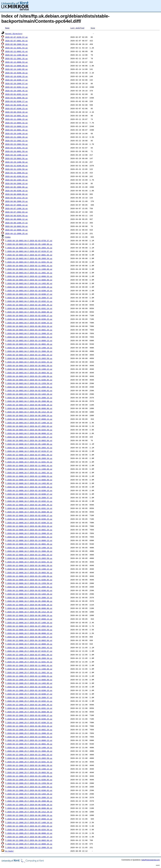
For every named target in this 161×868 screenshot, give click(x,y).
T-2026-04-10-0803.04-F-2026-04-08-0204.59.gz (29, 430)
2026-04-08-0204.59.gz (16, 216)
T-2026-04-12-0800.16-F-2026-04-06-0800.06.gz (29, 608)
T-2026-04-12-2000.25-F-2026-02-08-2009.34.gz (29, 658)
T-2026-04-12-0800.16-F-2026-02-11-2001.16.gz (29, 473)
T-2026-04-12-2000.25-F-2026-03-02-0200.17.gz (29, 715)
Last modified (77, 28)
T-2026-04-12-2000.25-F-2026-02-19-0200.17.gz (29, 694)
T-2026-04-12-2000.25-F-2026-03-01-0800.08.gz (29, 712)
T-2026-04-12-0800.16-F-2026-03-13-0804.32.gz (29, 537)
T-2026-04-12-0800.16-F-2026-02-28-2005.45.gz (29, 505)
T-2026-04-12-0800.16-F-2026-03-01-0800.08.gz (29, 512)
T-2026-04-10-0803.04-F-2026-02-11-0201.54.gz (29, 262)
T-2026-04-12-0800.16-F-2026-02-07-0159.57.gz (29, 451)
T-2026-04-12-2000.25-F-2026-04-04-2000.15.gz (29, 797)
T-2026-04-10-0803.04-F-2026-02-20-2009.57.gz (29, 298)
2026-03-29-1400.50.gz (16, 162)
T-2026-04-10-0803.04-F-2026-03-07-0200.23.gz (29, 323)
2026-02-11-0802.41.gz (16, 51)
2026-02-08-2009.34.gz (16, 44)
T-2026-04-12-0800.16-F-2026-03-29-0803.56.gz (29, 573)
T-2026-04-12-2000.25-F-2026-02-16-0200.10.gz (29, 687)
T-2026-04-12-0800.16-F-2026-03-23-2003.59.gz (29, 558)
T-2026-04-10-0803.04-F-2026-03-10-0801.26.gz (29, 330)
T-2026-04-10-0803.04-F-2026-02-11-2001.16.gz (29, 273)
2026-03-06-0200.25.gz (16, 105)
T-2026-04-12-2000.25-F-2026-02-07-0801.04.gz (29, 655)
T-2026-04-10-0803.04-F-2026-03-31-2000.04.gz (29, 387)
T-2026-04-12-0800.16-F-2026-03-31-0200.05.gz (29, 580)
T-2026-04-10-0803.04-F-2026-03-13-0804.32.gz (29, 337)
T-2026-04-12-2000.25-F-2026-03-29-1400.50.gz (29, 776)
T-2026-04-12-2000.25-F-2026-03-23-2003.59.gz (29, 758)
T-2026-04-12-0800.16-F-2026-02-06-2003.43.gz (29, 448)
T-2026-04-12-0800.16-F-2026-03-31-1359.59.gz (29, 583)
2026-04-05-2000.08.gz (16, 187)
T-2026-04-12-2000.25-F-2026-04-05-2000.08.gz (29, 801)
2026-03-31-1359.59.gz (16, 169)
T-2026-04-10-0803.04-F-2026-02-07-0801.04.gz (29, 255)
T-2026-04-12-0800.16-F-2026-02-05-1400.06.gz (29, 444)
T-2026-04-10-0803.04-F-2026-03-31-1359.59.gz (29, 383)
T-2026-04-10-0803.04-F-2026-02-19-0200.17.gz (29, 294)
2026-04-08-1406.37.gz (16, 223)
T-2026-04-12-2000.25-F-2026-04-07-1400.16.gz (29, 822)
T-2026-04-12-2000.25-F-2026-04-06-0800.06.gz (29, 808)
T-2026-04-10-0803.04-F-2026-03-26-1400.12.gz (29, 369)
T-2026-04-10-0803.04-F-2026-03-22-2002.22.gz (29, 355)
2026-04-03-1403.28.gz (16, 180)
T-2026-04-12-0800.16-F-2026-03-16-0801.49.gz (29, 544)
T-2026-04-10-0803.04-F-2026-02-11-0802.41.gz (29, 266)
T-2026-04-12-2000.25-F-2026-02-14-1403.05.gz (29, 683)
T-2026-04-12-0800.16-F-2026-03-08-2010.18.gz (29, 526)
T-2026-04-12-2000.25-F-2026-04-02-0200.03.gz (29, 790)
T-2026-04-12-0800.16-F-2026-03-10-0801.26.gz (29, 530)
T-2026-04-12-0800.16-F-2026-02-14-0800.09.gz (29, 480)
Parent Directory (14, 34)
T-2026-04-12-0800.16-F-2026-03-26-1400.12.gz (29, 569)
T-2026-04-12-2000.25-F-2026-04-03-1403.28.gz (29, 794)
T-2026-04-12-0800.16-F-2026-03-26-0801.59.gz (29, 565)
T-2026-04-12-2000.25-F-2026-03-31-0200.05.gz (29, 780)
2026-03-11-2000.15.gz (16, 119)
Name (7, 28)
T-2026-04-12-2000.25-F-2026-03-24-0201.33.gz (29, 762)
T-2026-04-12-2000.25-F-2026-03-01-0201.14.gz (29, 708)
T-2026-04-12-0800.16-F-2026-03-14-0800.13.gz (29, 540)
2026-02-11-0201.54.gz (16, 48)
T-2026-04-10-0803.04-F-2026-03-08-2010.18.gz (29, 326)
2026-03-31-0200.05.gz (16, 166)
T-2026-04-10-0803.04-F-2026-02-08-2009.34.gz (29, 258)
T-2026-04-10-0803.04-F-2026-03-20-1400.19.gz (29, 348)
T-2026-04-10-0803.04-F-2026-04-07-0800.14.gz (29, 419)
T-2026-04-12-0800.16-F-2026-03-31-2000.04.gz (29, 587)
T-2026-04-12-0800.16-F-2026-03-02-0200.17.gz (29, 515)
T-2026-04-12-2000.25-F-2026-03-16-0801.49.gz (29, 744)
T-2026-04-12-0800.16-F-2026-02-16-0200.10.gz (29, 487)
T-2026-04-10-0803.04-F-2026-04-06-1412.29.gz (29, 412)
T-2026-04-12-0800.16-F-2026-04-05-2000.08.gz (29, 601)
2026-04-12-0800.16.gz (16, 230)
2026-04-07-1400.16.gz (16, 208)
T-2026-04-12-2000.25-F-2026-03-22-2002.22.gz (29, 755)
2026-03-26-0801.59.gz (16, 151)
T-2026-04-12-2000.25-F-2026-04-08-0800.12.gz (29, 833)
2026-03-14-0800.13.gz (16, 126)
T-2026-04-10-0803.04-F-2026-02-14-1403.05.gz (29, 283)
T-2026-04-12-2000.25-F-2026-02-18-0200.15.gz (29, 690)
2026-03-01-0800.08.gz (16, 98)
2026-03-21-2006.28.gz (16, 137)
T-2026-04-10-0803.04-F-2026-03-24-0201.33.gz (29, 362)
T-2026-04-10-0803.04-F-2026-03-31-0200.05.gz (29, 380)
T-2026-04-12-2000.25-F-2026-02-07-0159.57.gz (29, 651)
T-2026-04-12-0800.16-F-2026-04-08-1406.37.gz (29, 637)
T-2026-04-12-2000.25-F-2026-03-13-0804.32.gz (29, 737)
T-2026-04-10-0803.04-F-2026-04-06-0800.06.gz (29, 408)
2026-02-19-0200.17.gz (16, 80)
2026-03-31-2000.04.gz (16, 173)
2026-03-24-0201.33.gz (16, 148)
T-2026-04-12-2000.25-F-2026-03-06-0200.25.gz (29, 719)
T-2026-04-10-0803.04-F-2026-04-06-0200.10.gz (29, 405)
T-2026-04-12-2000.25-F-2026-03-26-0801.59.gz (29, 765)
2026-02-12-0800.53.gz (16, 62)
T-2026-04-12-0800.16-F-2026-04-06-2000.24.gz (29, 615)
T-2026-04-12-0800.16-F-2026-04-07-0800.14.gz (29, 619)
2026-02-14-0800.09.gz (16, 66)
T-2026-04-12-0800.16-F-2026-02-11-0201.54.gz (29, 462)
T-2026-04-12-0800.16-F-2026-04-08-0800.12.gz (29, 633)
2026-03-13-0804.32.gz (16, 123)
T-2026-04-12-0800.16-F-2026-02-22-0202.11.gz (29, 501)
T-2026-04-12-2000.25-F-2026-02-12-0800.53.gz (29, 676)
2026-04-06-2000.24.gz (16, 201)
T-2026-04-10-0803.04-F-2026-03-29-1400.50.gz (29, 376)
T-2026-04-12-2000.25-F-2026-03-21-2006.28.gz (29, 751)
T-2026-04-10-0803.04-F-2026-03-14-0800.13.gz (29, 340)
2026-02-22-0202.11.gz (16, 87)
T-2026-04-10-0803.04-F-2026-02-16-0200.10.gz (29, 287)
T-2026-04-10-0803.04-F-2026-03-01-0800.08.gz (29, 312)
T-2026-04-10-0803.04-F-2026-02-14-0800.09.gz (29, 280)
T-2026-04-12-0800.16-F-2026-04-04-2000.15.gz (29, 598)
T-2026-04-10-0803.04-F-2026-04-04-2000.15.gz (29, 398)
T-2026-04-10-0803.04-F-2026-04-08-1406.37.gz (29, 437)
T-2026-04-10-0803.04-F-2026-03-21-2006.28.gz (29, 351)
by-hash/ (9, 851)
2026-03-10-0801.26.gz (16, 116)
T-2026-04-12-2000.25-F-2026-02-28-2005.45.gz (29, 705)
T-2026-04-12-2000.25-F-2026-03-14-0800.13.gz (29, 740)
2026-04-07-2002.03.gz (16, 212)
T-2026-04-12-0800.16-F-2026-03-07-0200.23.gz (29, 523)
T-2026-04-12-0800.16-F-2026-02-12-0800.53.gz (29, 476)
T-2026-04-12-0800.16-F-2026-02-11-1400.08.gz (29, 469)
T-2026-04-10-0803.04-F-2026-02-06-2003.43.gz (29, 248)
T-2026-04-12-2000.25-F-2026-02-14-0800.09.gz (29, 680)
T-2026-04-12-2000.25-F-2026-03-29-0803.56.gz (29, 772)
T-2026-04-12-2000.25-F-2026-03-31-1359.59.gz (29, 783)
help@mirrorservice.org (151, 860)
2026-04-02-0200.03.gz (16, 176)
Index (8, 237)
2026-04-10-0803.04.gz (16, 226)
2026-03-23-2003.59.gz (16, 144)
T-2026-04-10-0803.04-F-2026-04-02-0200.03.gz (29, 390)
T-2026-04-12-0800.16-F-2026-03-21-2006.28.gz (29, 551)
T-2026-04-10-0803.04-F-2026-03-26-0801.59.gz (29, 365)
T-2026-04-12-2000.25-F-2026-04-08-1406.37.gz (29, 837)
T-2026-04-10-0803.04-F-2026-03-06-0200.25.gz (29, 319)
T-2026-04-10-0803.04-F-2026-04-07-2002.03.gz (29, 426)
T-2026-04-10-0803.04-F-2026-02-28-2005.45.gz (29, 305)
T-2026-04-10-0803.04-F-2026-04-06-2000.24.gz (29, 415)
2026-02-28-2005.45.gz (16, 91)
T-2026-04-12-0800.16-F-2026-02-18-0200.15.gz (29, 490)
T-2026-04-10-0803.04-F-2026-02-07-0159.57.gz (29, 251)
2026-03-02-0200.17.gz (16, 101)
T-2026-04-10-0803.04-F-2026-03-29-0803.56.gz (29, 373)
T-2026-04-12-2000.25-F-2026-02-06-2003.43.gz (29, 647)
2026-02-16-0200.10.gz (16, 73)
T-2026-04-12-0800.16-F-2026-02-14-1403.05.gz (29, 483)
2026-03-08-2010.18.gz (16, 112)
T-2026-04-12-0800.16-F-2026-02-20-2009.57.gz (29, 498)
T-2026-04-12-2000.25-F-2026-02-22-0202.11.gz (29, 701)
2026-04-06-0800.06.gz (16, 194)
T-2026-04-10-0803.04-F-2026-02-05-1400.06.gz (29, 244)
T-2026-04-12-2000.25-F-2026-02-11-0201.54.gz (29, 662)
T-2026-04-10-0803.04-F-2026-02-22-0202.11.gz (29, 301)
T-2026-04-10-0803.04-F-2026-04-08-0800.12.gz (29, 433)
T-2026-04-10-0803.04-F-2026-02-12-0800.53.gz (29, 276)
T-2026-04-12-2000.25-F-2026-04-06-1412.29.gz (29, 812)
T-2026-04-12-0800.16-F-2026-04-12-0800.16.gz (29, 644)
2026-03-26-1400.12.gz (16, 155)
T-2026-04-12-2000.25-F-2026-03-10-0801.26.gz (29, 730)
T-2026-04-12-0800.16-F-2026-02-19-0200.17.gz (29, 494)
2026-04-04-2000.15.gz (16, 183)
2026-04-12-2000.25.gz (16, 233)
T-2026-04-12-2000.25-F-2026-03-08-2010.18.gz (29, 726)
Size (93, 28)
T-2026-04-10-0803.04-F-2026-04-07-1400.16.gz (29, 423)
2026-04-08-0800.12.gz (16, 219)
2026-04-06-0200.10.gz (16, 191)
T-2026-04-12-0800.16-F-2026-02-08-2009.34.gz (29, 458)
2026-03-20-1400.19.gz (16, 133)
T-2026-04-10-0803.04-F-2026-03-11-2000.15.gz (29, 333)
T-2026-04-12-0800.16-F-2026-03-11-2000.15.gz (29, 533)
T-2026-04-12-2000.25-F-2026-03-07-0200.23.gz (29, 722)
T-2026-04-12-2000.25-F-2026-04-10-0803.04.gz (29, 840)
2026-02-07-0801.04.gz (16, 41)
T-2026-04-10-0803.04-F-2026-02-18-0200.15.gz (29, 291)
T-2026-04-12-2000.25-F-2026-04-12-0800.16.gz (29, 844)
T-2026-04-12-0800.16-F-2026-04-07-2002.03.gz (29, 626)
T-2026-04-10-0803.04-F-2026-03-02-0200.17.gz (29, 316)
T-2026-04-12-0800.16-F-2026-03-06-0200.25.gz (29, 519)
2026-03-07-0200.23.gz (16, 108)
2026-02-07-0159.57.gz (16, 37)
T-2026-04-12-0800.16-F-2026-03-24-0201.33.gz (29, 562)
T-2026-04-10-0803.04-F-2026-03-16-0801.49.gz (29, 344)
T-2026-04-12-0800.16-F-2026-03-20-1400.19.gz (29, 548)
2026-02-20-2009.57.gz (16, 83)
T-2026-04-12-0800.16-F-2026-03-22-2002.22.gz (29, 555)
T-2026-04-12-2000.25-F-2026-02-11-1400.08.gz (29, 669)
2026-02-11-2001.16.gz (16, 58)
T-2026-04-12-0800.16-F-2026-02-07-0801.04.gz (29, 455)
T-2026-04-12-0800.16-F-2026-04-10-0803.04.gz (29, 640)
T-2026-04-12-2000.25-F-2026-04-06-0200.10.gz (29, 805)
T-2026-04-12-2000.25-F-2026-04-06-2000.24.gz (29, 815)
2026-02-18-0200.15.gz (16, 76)
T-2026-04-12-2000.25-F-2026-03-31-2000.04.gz (29, 787)
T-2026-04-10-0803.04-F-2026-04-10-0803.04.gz (29, 440)
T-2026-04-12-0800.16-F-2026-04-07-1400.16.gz (29, 623)
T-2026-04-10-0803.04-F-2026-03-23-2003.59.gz (29, 358)
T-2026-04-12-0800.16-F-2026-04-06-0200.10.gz (29, 605)
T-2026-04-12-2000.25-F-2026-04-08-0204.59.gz (29, 830)
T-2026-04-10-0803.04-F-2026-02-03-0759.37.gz (29, 241)
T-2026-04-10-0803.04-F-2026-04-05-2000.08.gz (29, 401)
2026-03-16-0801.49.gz (16, 130)
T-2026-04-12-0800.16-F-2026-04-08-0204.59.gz (29, 630)
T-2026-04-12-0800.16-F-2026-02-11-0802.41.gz (29, 465)
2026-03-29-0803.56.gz (16, 158)
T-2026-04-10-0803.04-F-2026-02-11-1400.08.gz (29, 269)
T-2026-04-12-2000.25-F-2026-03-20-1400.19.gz (29, 747)
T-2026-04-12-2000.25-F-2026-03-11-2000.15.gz (29, 733)
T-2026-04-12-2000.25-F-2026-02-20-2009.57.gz (29, 697)
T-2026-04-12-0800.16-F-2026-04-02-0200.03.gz (29, 590)
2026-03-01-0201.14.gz (16, 94)
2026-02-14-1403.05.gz (16, 69)
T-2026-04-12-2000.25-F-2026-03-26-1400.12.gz (29, 769)
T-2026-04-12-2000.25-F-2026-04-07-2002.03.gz (29, 826)
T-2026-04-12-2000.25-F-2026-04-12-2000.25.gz (29, 847)
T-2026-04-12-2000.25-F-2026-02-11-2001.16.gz (29, 672)
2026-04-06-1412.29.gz (16, 198)
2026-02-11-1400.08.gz (16, 55)
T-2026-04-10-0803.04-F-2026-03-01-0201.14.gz (29, 308)
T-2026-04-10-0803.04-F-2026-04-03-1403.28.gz (29, 394)
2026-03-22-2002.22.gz (16, 141)
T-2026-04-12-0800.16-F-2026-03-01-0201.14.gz (29, 508)
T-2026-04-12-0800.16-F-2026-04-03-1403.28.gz (29, 594)
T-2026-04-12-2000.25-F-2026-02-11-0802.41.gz (29, 665)
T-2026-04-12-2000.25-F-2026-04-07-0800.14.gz (29, 819)
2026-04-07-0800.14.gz (16, 205)
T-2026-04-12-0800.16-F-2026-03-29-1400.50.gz (29, 576)
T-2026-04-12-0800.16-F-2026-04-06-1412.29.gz (29, 612)
